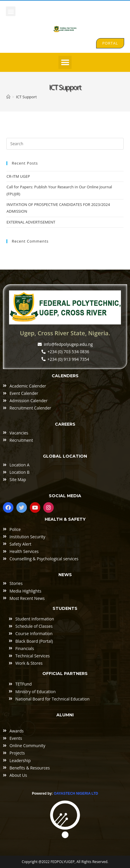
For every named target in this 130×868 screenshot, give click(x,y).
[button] (11, 11)
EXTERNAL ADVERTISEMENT (31, 222)
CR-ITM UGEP (18, 176)
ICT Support (26, 97)
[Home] (8, 97)
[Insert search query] (65, 144)
